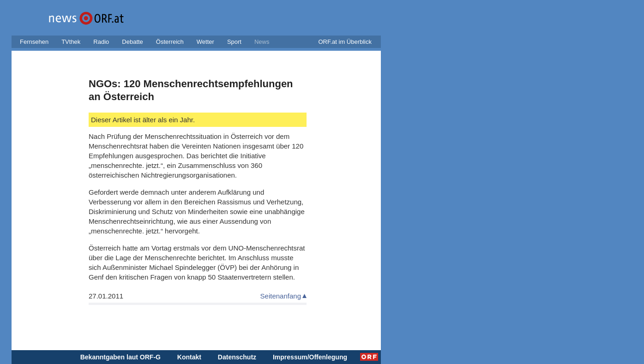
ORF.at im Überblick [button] (345, 42)
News (262, 42)
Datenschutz (237, 357)
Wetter (205, 42)
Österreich (170, 42)
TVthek (71, 42)
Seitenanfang (281, 296)
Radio (101, 42)
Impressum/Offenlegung (310, 357)
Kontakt (189, 357)
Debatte (132, 42)
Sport (234, 42)
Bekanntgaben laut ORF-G (120, 357)
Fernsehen (34, 42)
